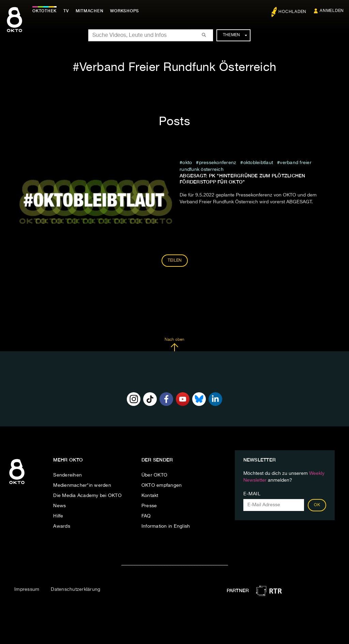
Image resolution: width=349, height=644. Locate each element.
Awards (62, 526)
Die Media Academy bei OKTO (87, 496)
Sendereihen (67, 475)
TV (66, 11)
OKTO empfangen (162, 485)
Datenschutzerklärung (75, 589)
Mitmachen (90, 11)
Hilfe (58, 516)
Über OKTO (154, 475)
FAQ (146, 516)
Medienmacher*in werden (82, 485)
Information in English (166, 526)
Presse (149, 506)
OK (317, 505)
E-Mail (252, 494)
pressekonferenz (218, 163)
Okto (187, 163)
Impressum (27, 589)
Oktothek (44, 11)
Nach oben (174, 345)
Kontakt (150, 496)
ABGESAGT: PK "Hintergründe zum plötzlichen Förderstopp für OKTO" (242, 179)
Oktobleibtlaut (258, 163)
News (59, 506)
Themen (235, 35)
